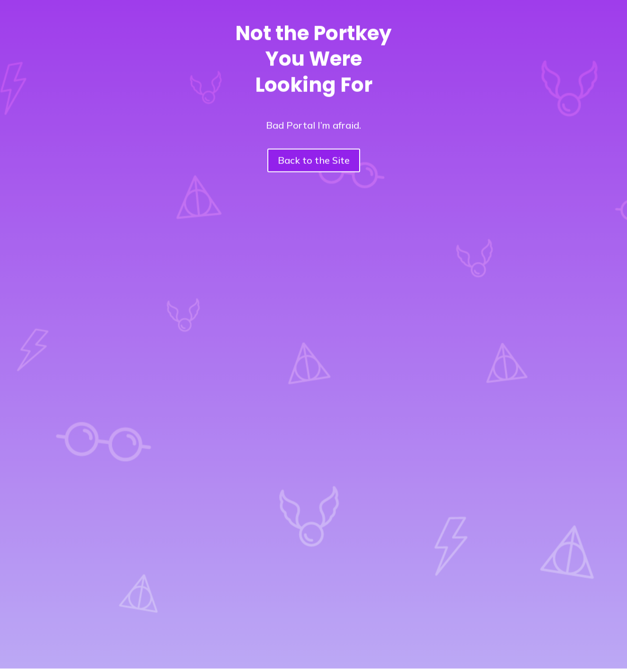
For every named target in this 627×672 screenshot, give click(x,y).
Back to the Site (314, 156)
